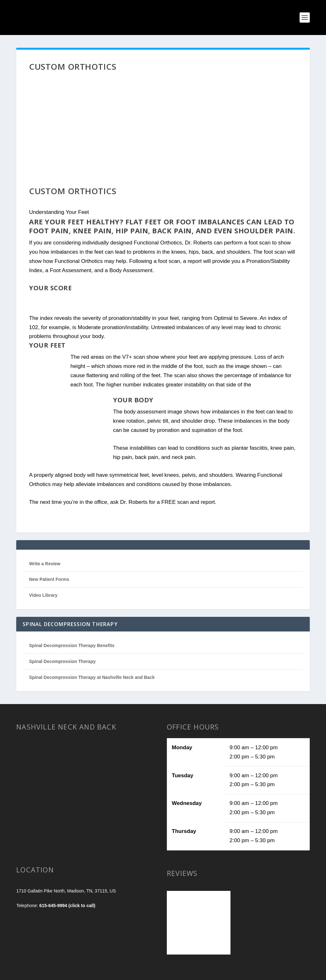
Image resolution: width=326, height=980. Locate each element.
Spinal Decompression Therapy (62, 661)
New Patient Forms (49, 579)
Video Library (43, 595)
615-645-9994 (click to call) (67, 906)
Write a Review (45, 564)
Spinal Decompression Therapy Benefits (72, 645)
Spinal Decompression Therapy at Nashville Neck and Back (92, 677)
